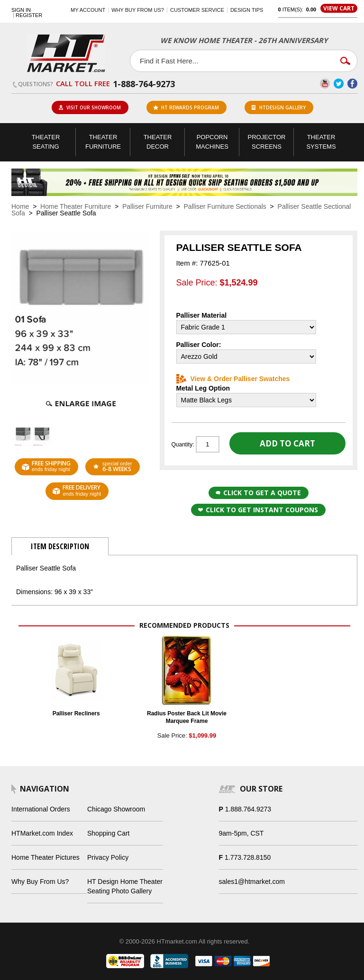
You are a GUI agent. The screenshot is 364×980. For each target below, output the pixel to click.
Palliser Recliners (76, 713)
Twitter (339, 84)
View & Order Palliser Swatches (233, 379)
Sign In (21, 10)
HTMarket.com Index (42, 833)
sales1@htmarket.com (252, 882)
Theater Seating (46, 142)
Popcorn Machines (212, 142)
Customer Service (197, 10)
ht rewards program (186, 107)
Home (20, 206)
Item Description (60, 546)
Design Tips (247, 10)
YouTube (325, 84)
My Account (88, 10)
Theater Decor (158, 142)
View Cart (339, 8)
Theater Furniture (103, 142)
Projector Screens (267, 142)
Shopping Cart (109, 833)
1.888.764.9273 (248, 809)
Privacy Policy (108, 857)
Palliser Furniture (147, 206)
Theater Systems (321, 142)
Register (29, 15)
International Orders (41, 809)
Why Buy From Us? (40, 882)
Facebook (352, 84)
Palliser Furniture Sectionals (225, 206)
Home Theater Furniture (76, 206)
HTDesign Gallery (279, 107)
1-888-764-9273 (144, 84)
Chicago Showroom (116, 809)
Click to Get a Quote (258, 493)
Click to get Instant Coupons (258, 510)
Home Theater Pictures (45, 857)
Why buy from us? (138, 10)
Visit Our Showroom (90, 107)
